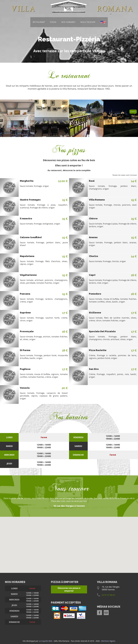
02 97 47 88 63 (108, 595)
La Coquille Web (45, 641)
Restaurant (39, 22)
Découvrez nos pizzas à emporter (69, 589)
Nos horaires (68, 22)
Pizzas (53, 22)
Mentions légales (108, 641)
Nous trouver (88, 22)
